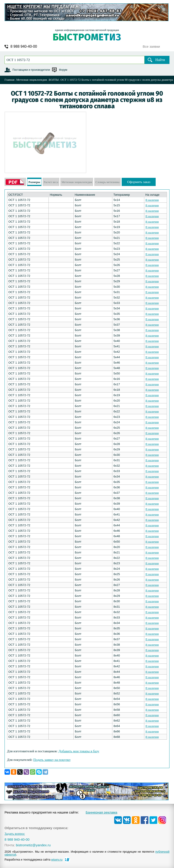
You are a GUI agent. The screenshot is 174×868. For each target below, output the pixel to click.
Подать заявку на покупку (52, 760)
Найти (160, 60)
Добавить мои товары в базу (79, 751)
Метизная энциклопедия (32, 80)
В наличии (152, 200)
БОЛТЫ (54, 80)
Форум (63, 70)
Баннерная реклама (101, 812)
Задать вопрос (15, 834)
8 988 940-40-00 (24, 47)
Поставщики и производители (31, 70)
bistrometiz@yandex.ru (33, 845)
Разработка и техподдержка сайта (34, 860)
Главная (10, 80)
